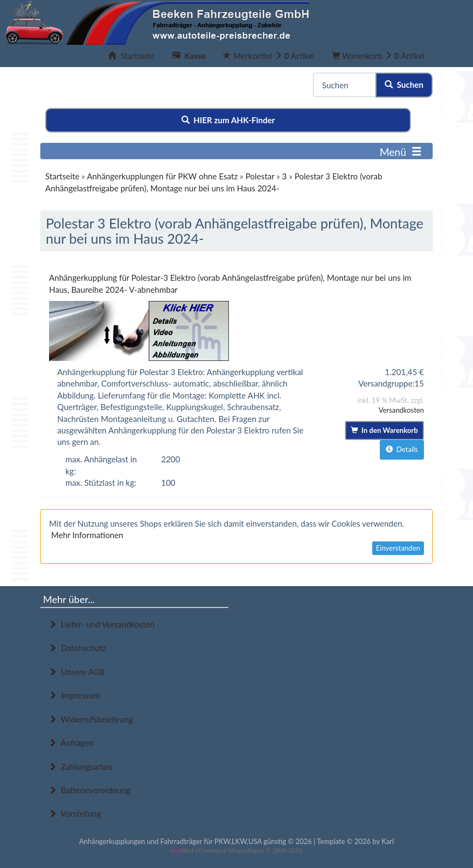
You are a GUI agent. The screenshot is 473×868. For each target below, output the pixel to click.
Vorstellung (75, 813)
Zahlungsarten (80, 767)
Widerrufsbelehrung (91, 719)
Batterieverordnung (89, 790)
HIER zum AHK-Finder (228, 120)
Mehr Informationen (87, 535)
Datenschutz (77, 648)
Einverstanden (398, 548)
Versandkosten (401, 410)
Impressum (74, 695)
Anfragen (71, 743)
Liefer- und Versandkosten (102, 624)
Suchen (404, 85)
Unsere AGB (77, 672)
